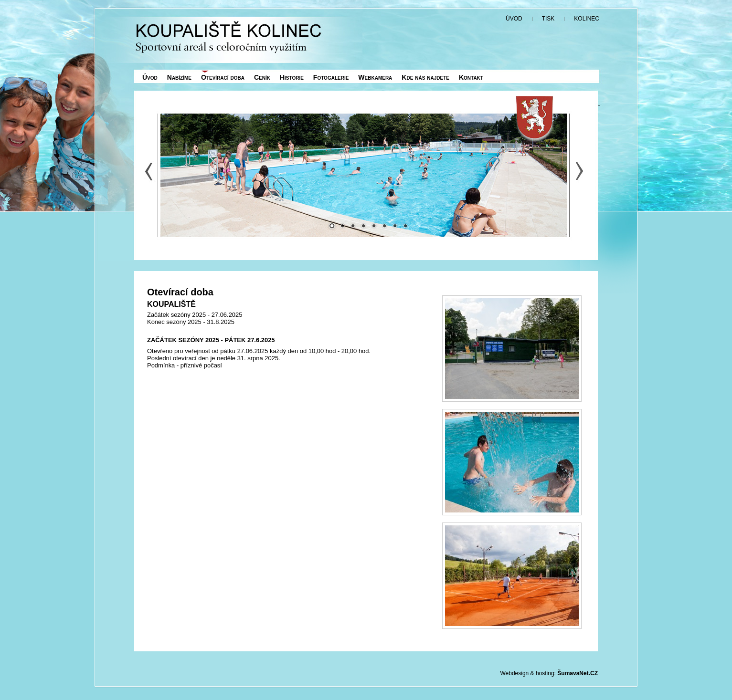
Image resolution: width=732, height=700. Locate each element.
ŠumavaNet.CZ (578, 673)
